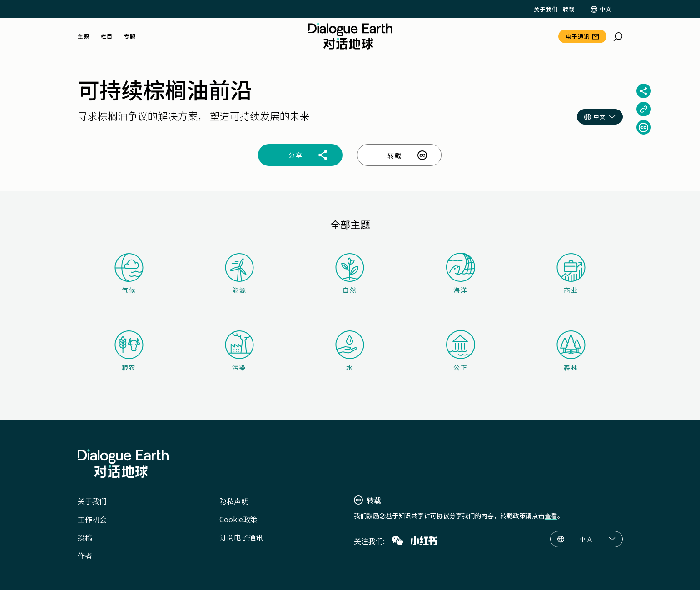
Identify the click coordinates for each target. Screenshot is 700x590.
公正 (461, 351)
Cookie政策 (238, 519)
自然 (350, 274)
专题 (130, 36)
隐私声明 (234, 501)
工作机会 (92, 519)
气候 (129, 274)
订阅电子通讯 (241, 537)
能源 (239, 274)
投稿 (85, 537)
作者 (85, 555)
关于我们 (546, 9)
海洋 (461, 274)
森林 (571, 351)
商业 (571, 274)
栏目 (107, 36)
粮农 (129, 351)
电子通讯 (578, 36)
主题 (84, 36)
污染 (239, 351)
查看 (551, 515)
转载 (569, 9)
